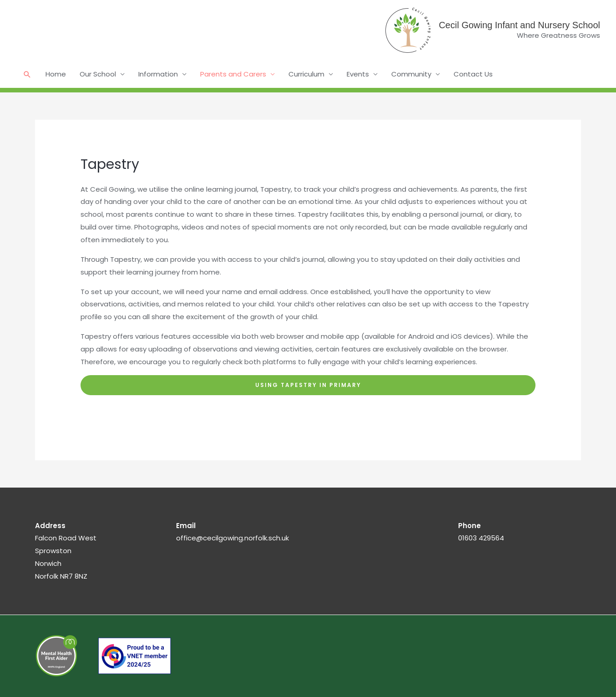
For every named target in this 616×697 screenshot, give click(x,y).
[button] (27, 74)
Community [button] (411, 74)
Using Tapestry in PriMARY (308, 385)
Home (56, 74)
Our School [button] (98, 74)
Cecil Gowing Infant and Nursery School (519, 25)
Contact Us (473, 74)
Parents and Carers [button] (233, 74)
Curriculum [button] (306, 74)
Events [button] (358, 74)
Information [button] (158, 74)
